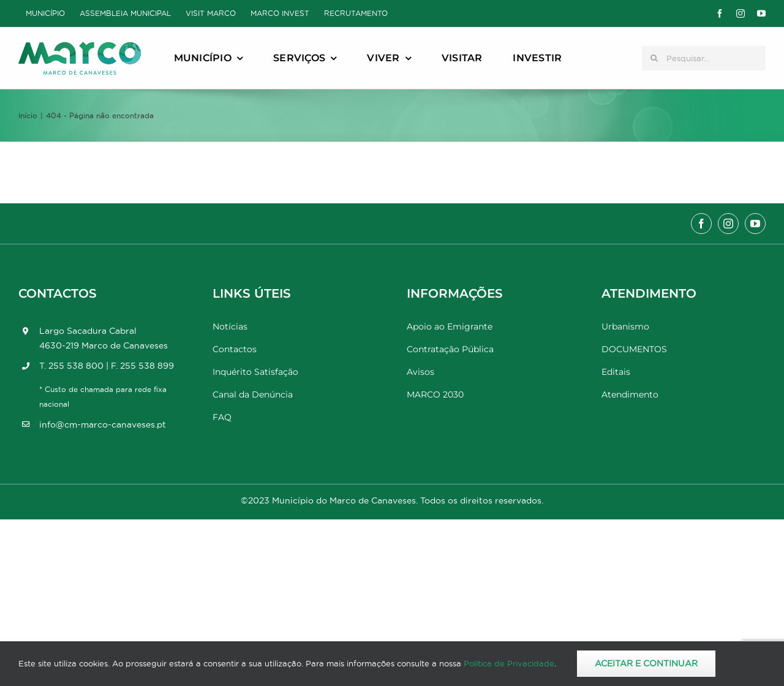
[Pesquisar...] (704, 58)
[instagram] (741, 13)
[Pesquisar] (654, 58)
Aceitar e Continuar (646, 663)
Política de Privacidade (509, 663)
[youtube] (761, 13)
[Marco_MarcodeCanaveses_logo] (80, 47)
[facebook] (720, 13)
